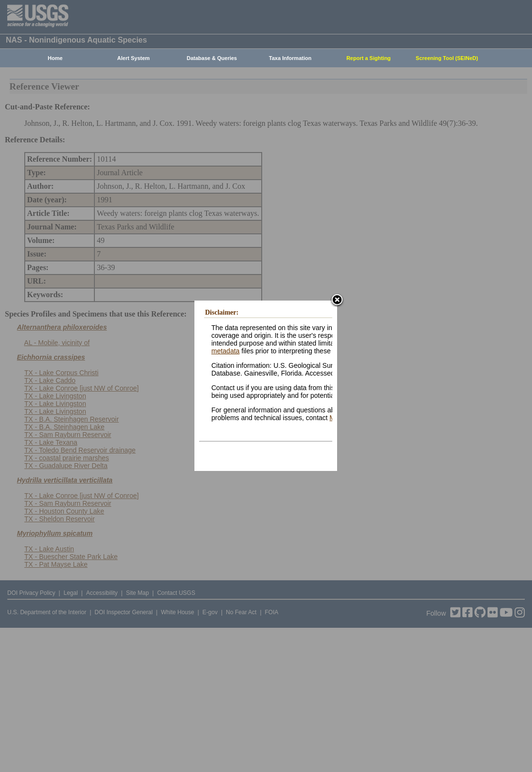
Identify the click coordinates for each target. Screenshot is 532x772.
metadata (225, 351)
